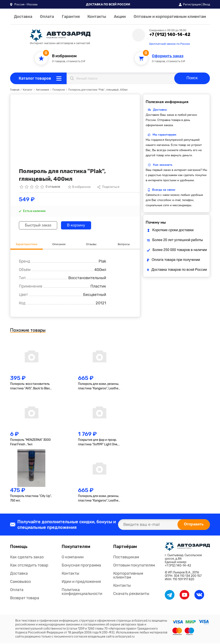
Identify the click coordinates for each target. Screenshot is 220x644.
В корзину (80, 225)
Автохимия (42, 90)
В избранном (64, 56)
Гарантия (71, 17)
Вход (206, 4)
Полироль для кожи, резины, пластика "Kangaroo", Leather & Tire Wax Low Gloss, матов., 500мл (99, 499)
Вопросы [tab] (124, 244)
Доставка (23, 17)
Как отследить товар (29, 566)
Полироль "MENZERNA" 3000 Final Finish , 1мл (30, 443)
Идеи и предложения (81, 582)
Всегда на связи (164, 190)
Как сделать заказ (27, 558)
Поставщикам (126, 558)
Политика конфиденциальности (82, 592)
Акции (120, 17)
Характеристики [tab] (26, 244)
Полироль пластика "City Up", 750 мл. (31, 499)
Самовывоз (20, 582)
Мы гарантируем (164, 135)
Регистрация (192, 4)
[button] (24, 4)
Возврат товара (25, 599)
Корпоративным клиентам (128, 576)
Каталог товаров (35, 78)
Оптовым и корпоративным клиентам (170, 17)
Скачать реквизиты (131, 594)
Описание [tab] (59, 244)
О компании (73, 558)
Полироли (59, 90)
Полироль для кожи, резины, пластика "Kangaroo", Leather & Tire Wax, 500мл (99, 387)
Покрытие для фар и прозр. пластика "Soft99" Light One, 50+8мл (98, 443)
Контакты (97, 17)
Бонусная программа (81, 566)
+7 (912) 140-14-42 (170, 34)
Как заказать (163, 165)
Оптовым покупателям (134, 566)
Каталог (28, 90)
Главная (15, 90)
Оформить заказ (168, 56)
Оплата (47, 17)
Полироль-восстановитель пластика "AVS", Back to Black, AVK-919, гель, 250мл (31, 387)
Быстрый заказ (39, 225)
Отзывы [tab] (91, 244)
